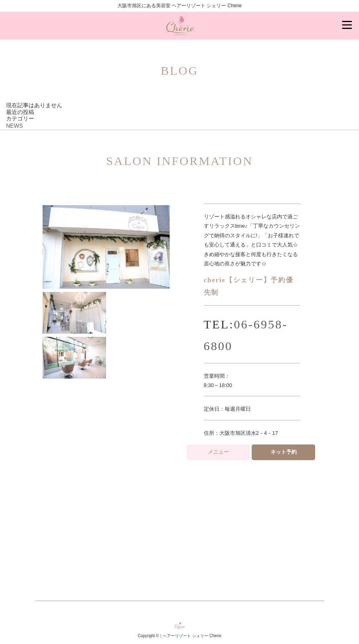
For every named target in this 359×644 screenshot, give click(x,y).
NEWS (14, 126)
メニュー (218, 452)
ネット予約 (284, 452)
